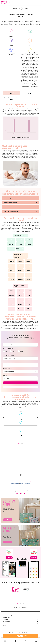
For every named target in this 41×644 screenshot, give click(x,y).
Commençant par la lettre (9, 355)
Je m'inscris (8, 520)
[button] (5, 641)
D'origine (5, 375)
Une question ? (7, 633)
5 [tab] (23, 604)
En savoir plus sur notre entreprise (21, 607)
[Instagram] (17, 494)
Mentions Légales (28, 633)
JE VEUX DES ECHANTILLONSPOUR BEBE (21, 636)
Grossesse (6, 619)
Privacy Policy (35, 633)
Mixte (21, 351)
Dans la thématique (7, 369)
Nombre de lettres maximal (9, 362)
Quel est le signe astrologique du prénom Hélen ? (14, 207)
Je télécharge (9, 558)
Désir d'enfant (7, 617)
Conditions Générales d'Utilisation (17, 633)
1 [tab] (18, 444)
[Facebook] (21, 494)
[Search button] (39, 2)
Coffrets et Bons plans (9, 615)
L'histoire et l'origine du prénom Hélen (12, 198)
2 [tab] (20, 444)
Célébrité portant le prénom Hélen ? (11, 211)
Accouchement (7, 622)
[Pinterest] (24, 494)
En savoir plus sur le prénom (12, 98)
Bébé (4, 626)
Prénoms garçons (25, 484)
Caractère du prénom (29, 93)
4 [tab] (23, 444)
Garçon (14, 351)
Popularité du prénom (12, 93)
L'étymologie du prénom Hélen (10, 203)
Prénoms (5, 624)
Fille (6, 351)
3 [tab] (21, 444)
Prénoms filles (15, 484)
